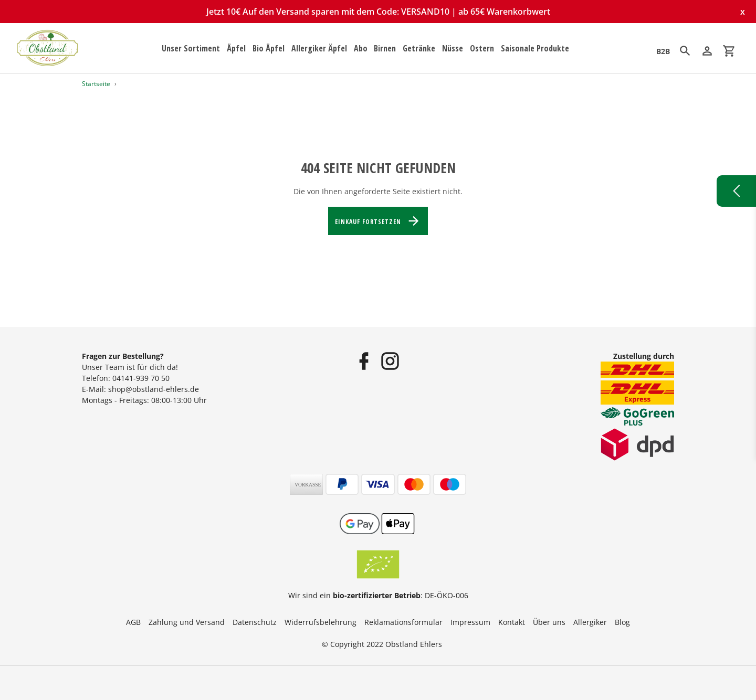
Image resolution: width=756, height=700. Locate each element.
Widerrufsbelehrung (321, 622)
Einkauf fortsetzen (378, 221)
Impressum (470, 622)
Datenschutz (255, 622)
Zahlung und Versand (187, 622)
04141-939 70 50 (141, 378)
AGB (133, 622)
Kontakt (512, 622)
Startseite (96, 84)
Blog (622, 622)
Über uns (549, 622)
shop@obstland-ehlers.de (154, 389)
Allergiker (590, 622)
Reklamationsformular (403, 622)
